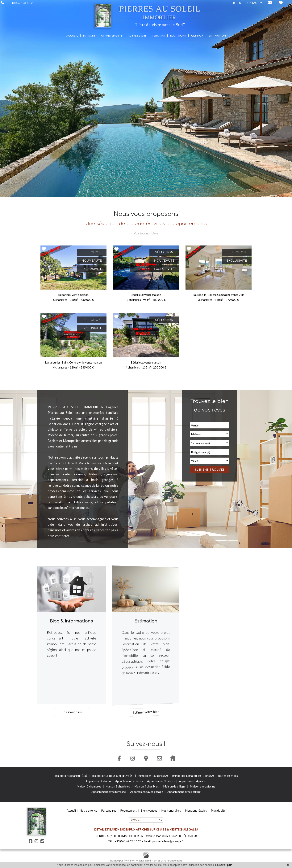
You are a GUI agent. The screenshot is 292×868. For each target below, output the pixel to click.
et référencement (171, 860)
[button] (214, 425)
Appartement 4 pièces (193, 781)
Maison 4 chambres (147, 786)
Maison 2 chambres (89, 786)
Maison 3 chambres (118, 786)
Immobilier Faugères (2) (153, 776)
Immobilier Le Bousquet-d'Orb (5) (113, 776)
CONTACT (252, 3)
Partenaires (109, 810)
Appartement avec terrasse (109, 792)
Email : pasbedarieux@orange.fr (164, 841)
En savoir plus (71, 712)
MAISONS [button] (89, 35)
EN (239, 3)
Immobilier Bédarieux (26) (71, 776)
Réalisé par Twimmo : (123, 860)
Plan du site (218, 810)
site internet (153, 860)
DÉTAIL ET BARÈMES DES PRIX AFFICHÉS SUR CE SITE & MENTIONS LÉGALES (146, 829)
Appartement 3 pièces (161, 781)
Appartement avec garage (147, 792)
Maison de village (175, 786)
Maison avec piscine (203, 786)
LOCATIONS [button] (178, 35)
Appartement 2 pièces (129, 781)
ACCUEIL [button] (72, 35)
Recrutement (128, 810)
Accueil (71, 810)
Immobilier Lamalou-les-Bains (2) (193, 776)
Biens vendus (149, 810)
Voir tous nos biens (146, 233)
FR (233, 3)
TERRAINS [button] (158, 35)
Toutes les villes (228, 776)
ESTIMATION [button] (217, 35)
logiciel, (140, 860)
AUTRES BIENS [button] (137, 35)
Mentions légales (196, 810)
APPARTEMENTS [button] (112, 35)
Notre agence (88, 810)
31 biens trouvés (214, 469)
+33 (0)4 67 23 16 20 (128, 841)
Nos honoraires (171, 810)
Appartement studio (99, 781)
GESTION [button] (197, 35)
